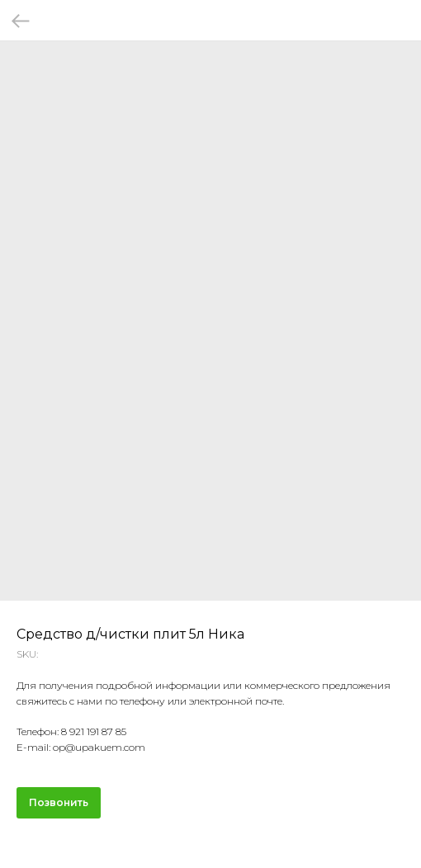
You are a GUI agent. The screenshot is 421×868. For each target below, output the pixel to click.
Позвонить (59, 802)
